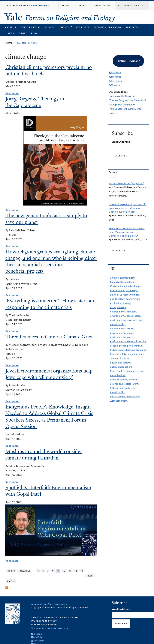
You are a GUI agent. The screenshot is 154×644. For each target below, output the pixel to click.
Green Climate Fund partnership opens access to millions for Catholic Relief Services (127, 208)
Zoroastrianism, (119, 401)
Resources (132, 27)
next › (90, 576)
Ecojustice (83, 27)
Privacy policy (61, 604)
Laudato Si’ (65, 27)
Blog (34, 33)
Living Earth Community (122, 105)
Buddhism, (129, 282)
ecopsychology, (118, 307)
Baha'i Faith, (117, 282)
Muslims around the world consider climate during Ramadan (44, 455)
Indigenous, (116, 350)
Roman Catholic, (119, 380)
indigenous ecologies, (135, 350)
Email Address (121, 142)
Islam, (141, 354)
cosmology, (132, 290)
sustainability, (118, 392)
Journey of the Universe (122, 96)
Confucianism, (118, 290)
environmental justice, (122, 337)
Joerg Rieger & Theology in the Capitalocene (35, 102)
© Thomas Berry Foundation (50, 628)
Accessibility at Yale (42, 604)
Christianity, (117, 286)
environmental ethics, (122, 329)
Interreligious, (130, 354)
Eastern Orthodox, (130, 295)
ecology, (127, 303)
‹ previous (24, 571)
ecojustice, (116, 303)
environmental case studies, (126, 316)
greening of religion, (121, 346)
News (11, 33)
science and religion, (121, 384)
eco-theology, (118, 299)
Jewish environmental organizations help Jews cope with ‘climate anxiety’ (49, 374)
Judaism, (124, 358)
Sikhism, (115, 388)
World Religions (31, 27)
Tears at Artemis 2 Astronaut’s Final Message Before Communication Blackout (127, 232)
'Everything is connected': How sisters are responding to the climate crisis (50, 304)
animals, (115, 278)
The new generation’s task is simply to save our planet (46, 219)
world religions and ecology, (125, 397)
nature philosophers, (121, 367)
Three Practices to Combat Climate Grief (49, 337)
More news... (120, 251)
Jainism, (115, 358)
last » (11, 581)
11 (70, 571)
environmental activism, (123, 312)
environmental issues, (122, 333)
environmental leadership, (124, 341)
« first (11, 571)
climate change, (133, 286)
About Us (10, 27)
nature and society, (121, 363)
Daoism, (115, 295)
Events (22, 33)
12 (76, 571)
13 (82, 571)
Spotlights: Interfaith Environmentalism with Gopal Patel (48, 491)
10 (64, 571)
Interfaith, (116, 354)
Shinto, (136, 384)
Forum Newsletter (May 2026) (127, 183)
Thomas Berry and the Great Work (128, 100)
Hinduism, (138, 346)
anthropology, (127, 278)
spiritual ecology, (129, 388)
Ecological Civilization (108, 27)
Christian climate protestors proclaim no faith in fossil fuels (49, 70)
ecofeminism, (133, 299)
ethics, (143, 341)
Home (9, 43)
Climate (50, 27)
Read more (12, 93)
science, (133, 380)
